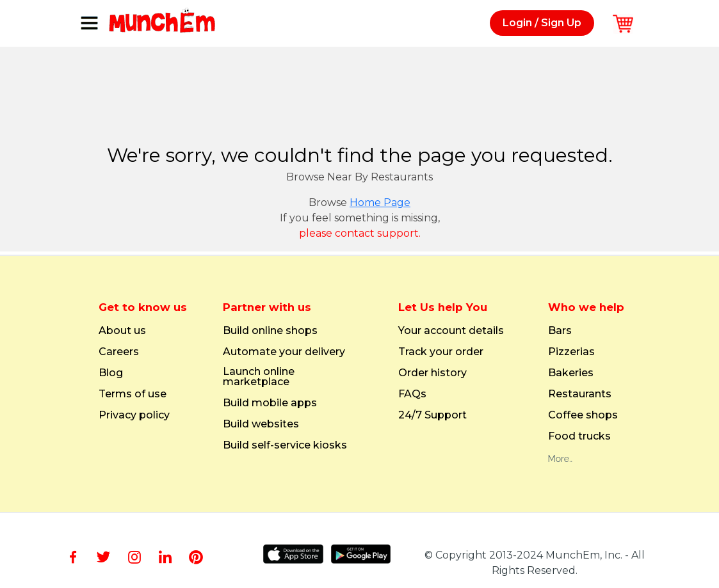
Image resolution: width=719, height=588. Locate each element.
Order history (432, 373)
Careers (119, 352)
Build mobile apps (270, 403)
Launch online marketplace (259, 377)
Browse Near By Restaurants (359, 177)
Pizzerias (571, 352)
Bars (560, 331)
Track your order (441, 352)
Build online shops (270, 331)
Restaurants (580, 394)
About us (122, 331)
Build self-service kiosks (285, 445)
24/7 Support (432, 415)
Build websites (261, 424)
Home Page (380, 203)
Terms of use (133, 394)
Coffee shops (583, 415)
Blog (111, 373)
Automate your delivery (284, 352)
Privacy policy (134, 415)
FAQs (412, 394)
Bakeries (571, 373)
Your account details (451, 331)
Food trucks (579, 436)
